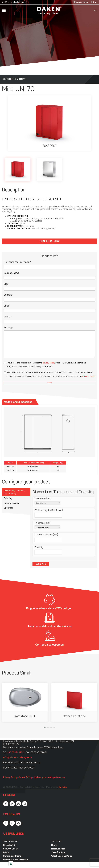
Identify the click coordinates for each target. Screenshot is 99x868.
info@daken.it (8, 2)
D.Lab (6, 853)
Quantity (39, 548)
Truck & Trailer (10, 842)
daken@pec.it (21, 2)
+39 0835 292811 (16, 753)
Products (6, 79)
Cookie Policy (25, 777)
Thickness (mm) (42, 523)
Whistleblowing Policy (62, 856)
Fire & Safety (10, 845)
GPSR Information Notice (15, 860)
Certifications (58, 853)
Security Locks (10, 849)
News (54, 845)
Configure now (49, 241)
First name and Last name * (17, 262)
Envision (63, 787)
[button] (45, 728)
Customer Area (81, 2)
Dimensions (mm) (43, 499)
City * (7, 284)
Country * (9, 295)
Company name (11, 273)
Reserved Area (58, 849)
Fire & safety (19, 79)
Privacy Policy (89, 377)
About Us (56, 842)
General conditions (12, 856)
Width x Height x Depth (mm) (49, 510)
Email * (7, 306)
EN (93, 2)
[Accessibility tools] (11, 863)
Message (8, 328)
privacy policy (49, 363)
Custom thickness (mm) (46, 535)
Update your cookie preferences (49, 777)
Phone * (8, 317)
